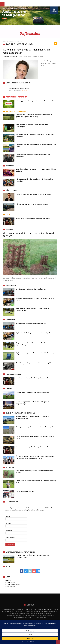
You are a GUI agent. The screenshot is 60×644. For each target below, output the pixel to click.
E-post (8, 516)
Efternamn (9, 530)
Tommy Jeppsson (10, 57)
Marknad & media (38, 56)
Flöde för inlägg (10, 583)
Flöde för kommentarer (13, 585)
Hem (5, 42)
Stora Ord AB (26, 609)
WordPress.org (10, 587)
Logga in (8, 581)
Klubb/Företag (10, 537)
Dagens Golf (45, 609)
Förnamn (8, 523)
